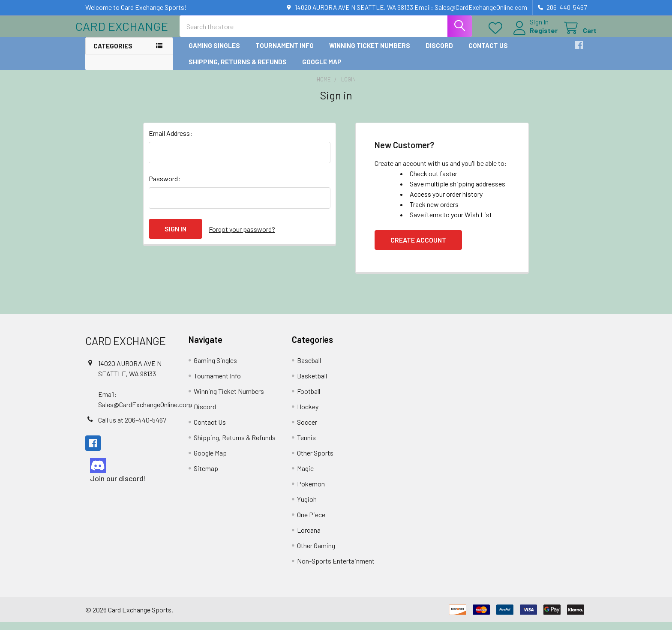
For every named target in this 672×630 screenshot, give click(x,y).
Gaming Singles (214, 53)
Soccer (307, 430)
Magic (305, 476)
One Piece (311, 522)
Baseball (309, 368)
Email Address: (171, 141)
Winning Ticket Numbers (370, 53)
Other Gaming (316, 553)
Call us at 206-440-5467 (132, 427)
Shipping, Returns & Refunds (238, 69)
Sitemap (206, 476)
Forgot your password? (242, 236)
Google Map (322, 69)
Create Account (418, 247)
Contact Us (488, 53)
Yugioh (307, 507)
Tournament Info (285, 53)
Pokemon (311, 491)
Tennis (306, 445)
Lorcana (309, 538)
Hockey (308, 414)
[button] (129, 472)
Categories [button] (113, 53)
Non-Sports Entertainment (336, 568)
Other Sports (315, 460)
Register (534, 35)
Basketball (312, 383)
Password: (165, 186)
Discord (439, 53)
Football (309, 399)
